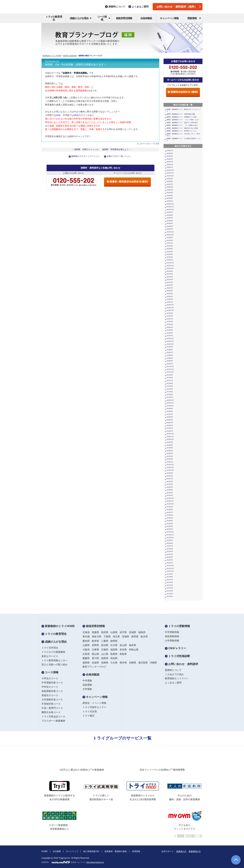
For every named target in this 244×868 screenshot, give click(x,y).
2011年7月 (170, 580)
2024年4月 (170, 193)
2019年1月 (170, 336)
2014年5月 (170, 484)
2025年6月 (170, 153)
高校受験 (87, 685)
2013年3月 (170, 524)
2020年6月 (170, 291)
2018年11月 (170, 341)
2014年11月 (170, 467)
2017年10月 (170, 372)
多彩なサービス (50, 656)
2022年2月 (170, 257)
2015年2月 (170, 459)
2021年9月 (170, 271)
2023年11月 (170, 207)
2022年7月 (170, 243)
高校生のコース (50, 695)
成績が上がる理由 (81, 18)
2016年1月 (170, 431)
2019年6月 (170, 322)
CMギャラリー (175, 648)
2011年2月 (170, 594)
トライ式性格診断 (177, 656)
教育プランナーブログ (94, 667)
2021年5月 (170, 277)
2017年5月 (170, 386)
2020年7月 (170, 288)
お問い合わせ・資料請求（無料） (179, 7)
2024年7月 (170, 184)
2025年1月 (170, 167)
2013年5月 (170, 518)
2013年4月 (170, 521)
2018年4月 (170, 361)
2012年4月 (170, 554)
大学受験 (87, 689)
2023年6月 (170, 221)
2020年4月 (170, 296)
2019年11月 (170, 308)
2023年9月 (170, 212)
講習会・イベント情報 (94, 703)
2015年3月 (170, 456)
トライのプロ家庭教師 (53, 652)
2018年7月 (170, 352)
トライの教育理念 (54, 18)
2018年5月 (170, 358)
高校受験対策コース (52, 691)
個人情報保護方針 (91, 851)
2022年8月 (170, 240)
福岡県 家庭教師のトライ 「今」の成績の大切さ (182, 125)
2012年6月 (170, 549)
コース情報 (104, 18)
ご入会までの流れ (174, 674)
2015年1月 (170, 462)
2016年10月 (170, 406)
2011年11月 (170, 568)
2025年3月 (170, 162)
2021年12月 (170, 263)
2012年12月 (170, 532)
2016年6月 (170, 417)
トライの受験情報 (177, 626)
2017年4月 (170, 389)
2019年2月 (170, 333)
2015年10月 (170, 439)
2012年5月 (170, 552)
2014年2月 (170, 493)
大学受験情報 (172, 641)
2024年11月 (170, 173)
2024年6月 (170, 187)
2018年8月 (170, 350)
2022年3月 (170, 254)
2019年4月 (170, 327)
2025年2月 (170, 165)
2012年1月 (170, 563)
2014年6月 (170, 482)
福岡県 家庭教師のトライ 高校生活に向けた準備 (182, 128)
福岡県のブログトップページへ (85, 156)
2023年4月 (170, 226)
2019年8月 (170, 316)
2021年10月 (170, 268)
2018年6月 (170, 355)
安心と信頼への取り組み (55, 664)
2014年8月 (170, 476)
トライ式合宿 (90, 711)
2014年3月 (170, 490)
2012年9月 (170, 540)
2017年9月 (170, 375)
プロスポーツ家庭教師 (53, 721)
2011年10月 (170, 571)
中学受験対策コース (52, 683)
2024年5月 (170, 190)
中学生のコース (50, 687)
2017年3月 (170, 392)
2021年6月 (170, 274)
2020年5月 (170, 294)
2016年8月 (170, 411)
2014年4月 (170, 487)
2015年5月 (170, 451)
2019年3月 (170, 330)
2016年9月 (170, 408)
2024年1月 (170, 201)
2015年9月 (170, 442)
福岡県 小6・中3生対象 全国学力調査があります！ (76, 65)
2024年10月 (170, 176)
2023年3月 (170, 229)
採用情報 (136, 851)
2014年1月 (170, 495)
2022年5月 (170, 249)
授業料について (173, 670)
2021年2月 (170, 285)
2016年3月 (170, 425)
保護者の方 (181, 851)
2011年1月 (170, 596)
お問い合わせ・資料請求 (181, 664)
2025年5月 (170, 156)
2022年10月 (170, 235)
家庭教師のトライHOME (52, 56)
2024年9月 (170, 179)
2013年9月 (170, 507)
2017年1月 (170, 397)
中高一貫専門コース (52, 708)
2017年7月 (170, 381)
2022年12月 (170, 232)
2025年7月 (170, 151)
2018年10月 (170, 344)
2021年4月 (170, 280)
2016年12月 (170, 400)
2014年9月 (170, 473)
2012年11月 (170, 535)
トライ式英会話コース (53, 716)
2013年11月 (170, 501)
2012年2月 (170, 560)
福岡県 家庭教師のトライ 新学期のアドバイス (181, 131)
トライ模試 (88, 716)
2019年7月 (170, 319)
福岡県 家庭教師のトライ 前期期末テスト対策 (181, 117)
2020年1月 (170, 302)
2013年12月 (170, 498)
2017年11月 (170, 369)
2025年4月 (170, 159)
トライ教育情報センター (55, 660)
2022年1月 (170, 260)
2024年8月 (170, 181)
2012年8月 (170, 543)
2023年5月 (170, 223)
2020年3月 (170, 299)
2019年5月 (170, 324)
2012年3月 (170, 557)
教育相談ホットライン (177, 678)
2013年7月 (170, 512)
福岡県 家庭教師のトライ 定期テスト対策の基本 (182, 123)
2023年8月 (170, 215)
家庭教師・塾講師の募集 (116, 851)
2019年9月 (170, 313)
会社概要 (57, 851)
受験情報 (194, 18)
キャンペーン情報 (169, 18)
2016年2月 (170, 428)
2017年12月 (170, 366)
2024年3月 (170, 195)
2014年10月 (170, 470)
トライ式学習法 (50, 648)
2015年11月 (170, 437)
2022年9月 (170, 238)
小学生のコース (50, 678)
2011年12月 (170, 566)
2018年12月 (170, 339)
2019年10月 (170, 310)
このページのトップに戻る (149, 144)
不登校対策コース (51, 704)
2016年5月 (170, 420)
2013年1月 (170, 529)
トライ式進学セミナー (94, 707)
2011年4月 (170, 588)
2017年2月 (170, 395)
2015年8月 (170, 445)
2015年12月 (170, 434)
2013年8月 (170, 509)
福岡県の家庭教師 (70, 56)
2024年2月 (170, 198)
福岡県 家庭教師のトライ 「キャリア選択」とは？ (183, 120)
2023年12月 (170, 204)
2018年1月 (170, 364)
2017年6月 (170, 383)
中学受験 (87, 681)
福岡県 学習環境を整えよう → (117, 149)
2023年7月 (170, 218)
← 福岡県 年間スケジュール (85, 149)
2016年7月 (170, 414)
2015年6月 (170, 448)
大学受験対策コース (52, 700)
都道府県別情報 (124, 18)
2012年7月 (170, 546)
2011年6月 (170, 582)
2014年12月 (170, 465)
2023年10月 (170, 210)
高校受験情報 (172, 636)
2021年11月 (170, 266)
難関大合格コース (51, 712)
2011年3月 (170, 591)
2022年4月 (170, 252)
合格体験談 (146, 18)
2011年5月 (170, 585)
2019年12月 (170, 305)
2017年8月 (170, 378)
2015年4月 (170, 453)
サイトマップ (72, 851)
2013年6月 (170, 515)
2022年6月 (170, 246)
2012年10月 (170, 538)
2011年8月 (170, 577)
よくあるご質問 (173, 683)
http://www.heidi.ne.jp (95, 862)
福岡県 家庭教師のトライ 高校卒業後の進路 (181, 114)
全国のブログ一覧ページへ (119, 156)
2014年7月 (170, 479)
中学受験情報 (172, 632)
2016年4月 (170, 423)
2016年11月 (170, 403)
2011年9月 (170, 574)
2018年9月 (170, 347)
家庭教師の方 (195, 851)
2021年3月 (170, 282)
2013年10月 (170, 504)
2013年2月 (170, 526)
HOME (45, 851)
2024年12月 (170, 170)
